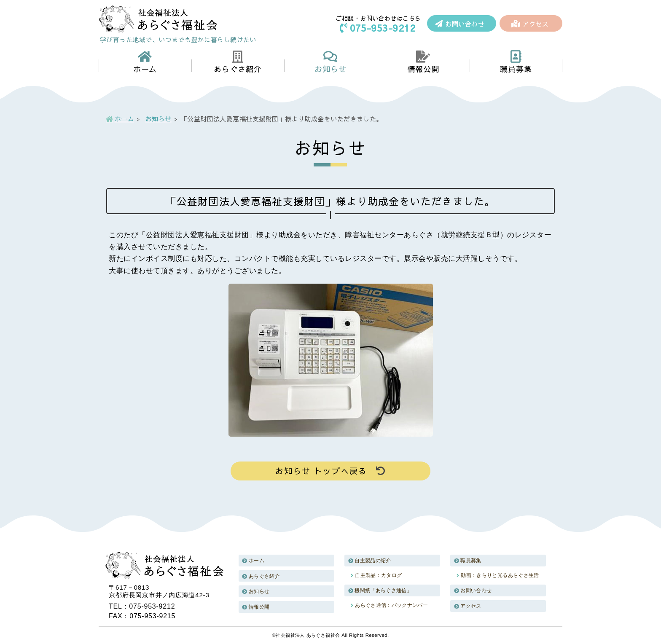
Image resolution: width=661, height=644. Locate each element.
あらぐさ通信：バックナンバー (391, 605)
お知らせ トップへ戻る (330, 471)
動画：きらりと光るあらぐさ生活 (500, 575)
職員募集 (471, 561)
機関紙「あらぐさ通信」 (383, 590)
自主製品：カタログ (378, 575)
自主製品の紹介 (373, 561)
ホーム (124, 119)
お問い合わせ (460, 24)
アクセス (530, 24)
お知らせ (159, 119)
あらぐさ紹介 (264, 576)
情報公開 (259, 607)
